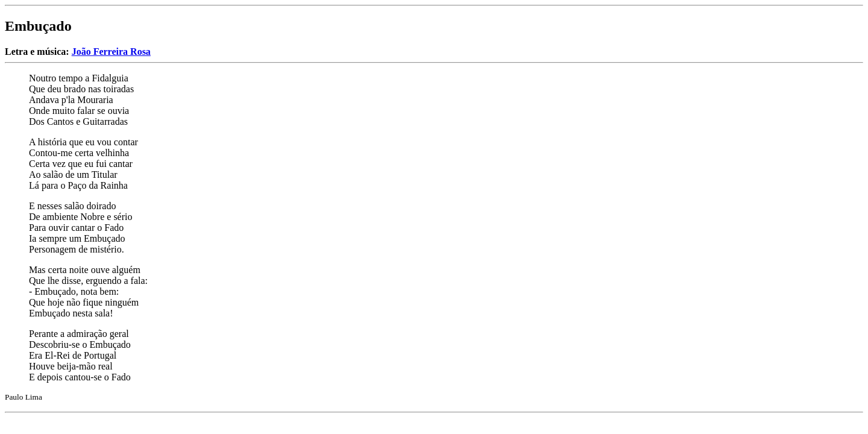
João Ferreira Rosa (111, 52)
